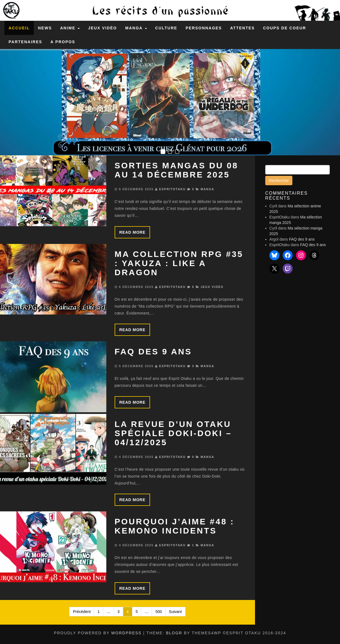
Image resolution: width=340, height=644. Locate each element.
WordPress (127, 633)
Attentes (242, 28)
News (45, 28)
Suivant (175, 612)
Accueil (19, 28)
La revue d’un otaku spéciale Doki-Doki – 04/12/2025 (173, 433)
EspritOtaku (172, 189)
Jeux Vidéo (102, 28)
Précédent (82, 612)
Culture (166, 28)
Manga (136, 28)
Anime (70, 28)
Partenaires (25, 42)
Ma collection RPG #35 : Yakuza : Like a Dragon (179, 263)
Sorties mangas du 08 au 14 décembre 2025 (177, 170)
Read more (132, 232)
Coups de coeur (285, 28)
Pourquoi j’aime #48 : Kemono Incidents (174, 526)
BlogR (174, 633)
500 (159, 612)
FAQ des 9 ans (153, 351)
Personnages (204, 28)
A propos (63, 42)
